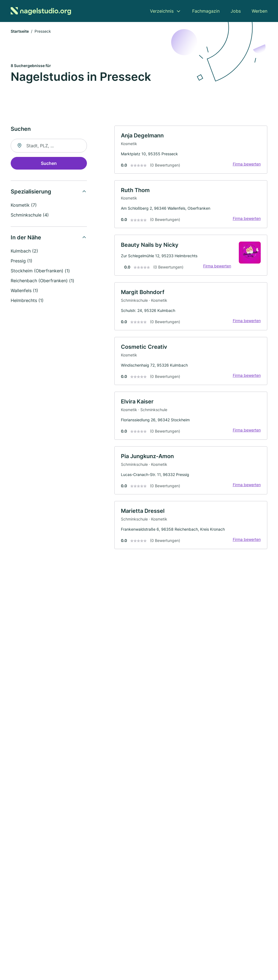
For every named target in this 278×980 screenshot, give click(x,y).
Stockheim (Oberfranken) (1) (40, 271)
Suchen (49, 164)
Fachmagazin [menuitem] (206, 11)
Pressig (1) (22, 261)
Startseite (20, 31)
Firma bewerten (246, 164)
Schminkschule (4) (30, 215)
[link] (191, 150)
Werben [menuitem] (259, 11)
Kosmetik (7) (24, 205)
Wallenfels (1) (24, 291)
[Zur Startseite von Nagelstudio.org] (41, 11)
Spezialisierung (31, 192)
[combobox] (49, 146)
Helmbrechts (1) (27, 301)
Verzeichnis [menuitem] (162, 11)
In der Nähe (26, 238)
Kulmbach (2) (24, 251)
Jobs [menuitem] (236, 11)
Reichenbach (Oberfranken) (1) (42, 281)
